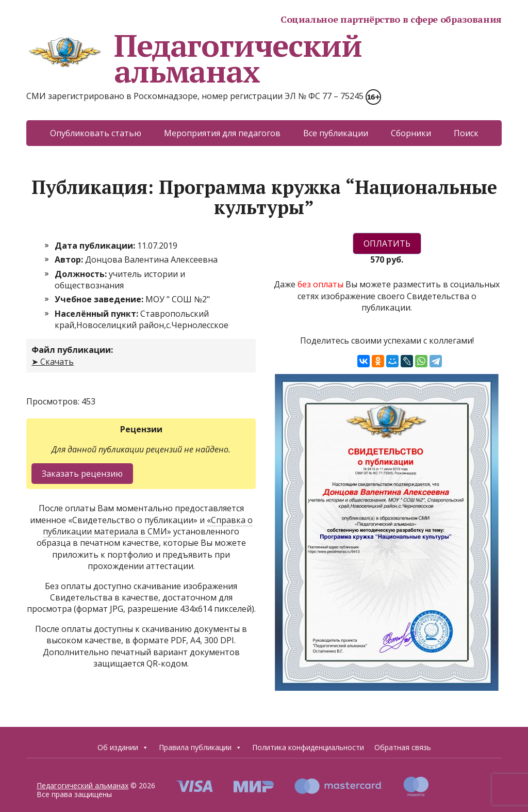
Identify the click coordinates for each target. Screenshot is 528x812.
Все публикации (336, 133)
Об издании (123, 748)
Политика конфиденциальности (308, 747)
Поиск (466, 133)
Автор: (70, 259)
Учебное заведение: (100, 299)
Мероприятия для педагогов (222, 133)
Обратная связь (403, 747)
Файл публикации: (72, 350)
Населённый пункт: (97, 314)
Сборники (411, 133)
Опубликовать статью (96, 133)
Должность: (82, 274)
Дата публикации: (96, 246)
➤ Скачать (53, 362)
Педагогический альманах (194, 58)
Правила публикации (200, 748)
